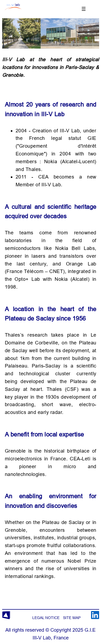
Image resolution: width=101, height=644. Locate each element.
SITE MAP (72, 618)
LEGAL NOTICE (46, 618)
